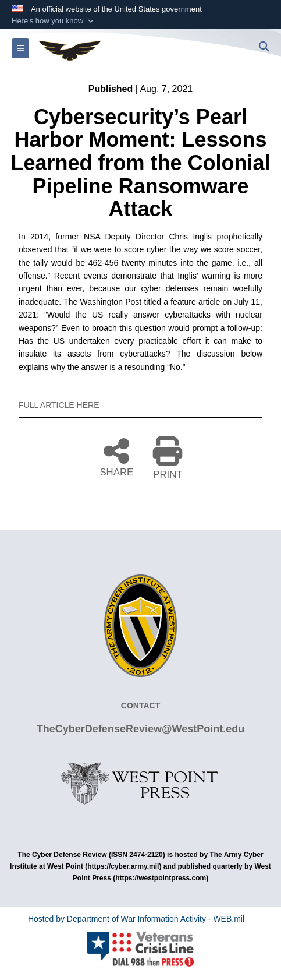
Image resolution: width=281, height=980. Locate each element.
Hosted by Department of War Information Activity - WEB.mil (136, 919)
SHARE (116, 457)
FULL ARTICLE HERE (59, 405)
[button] (54, 21)
